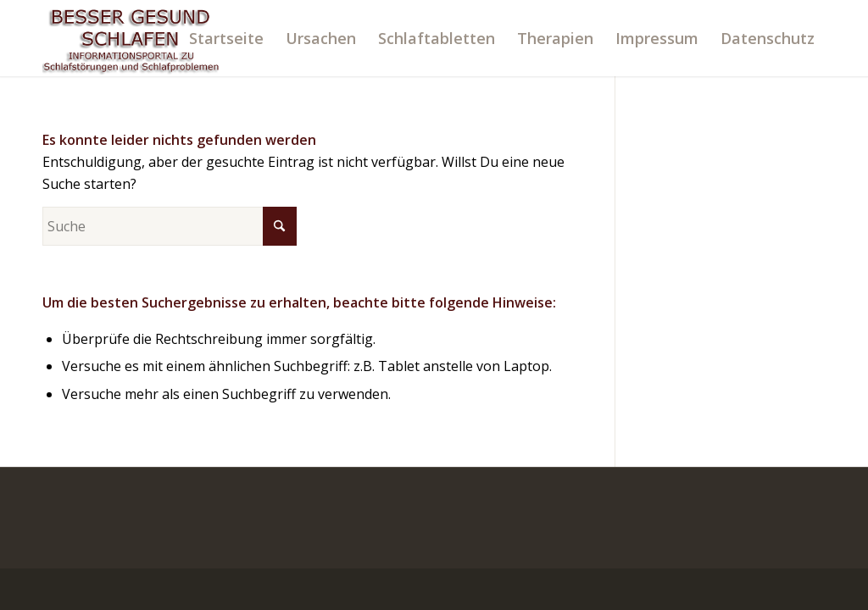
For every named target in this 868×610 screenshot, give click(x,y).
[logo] (131, 38)
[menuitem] (226, 38)
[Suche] (170, 226)
